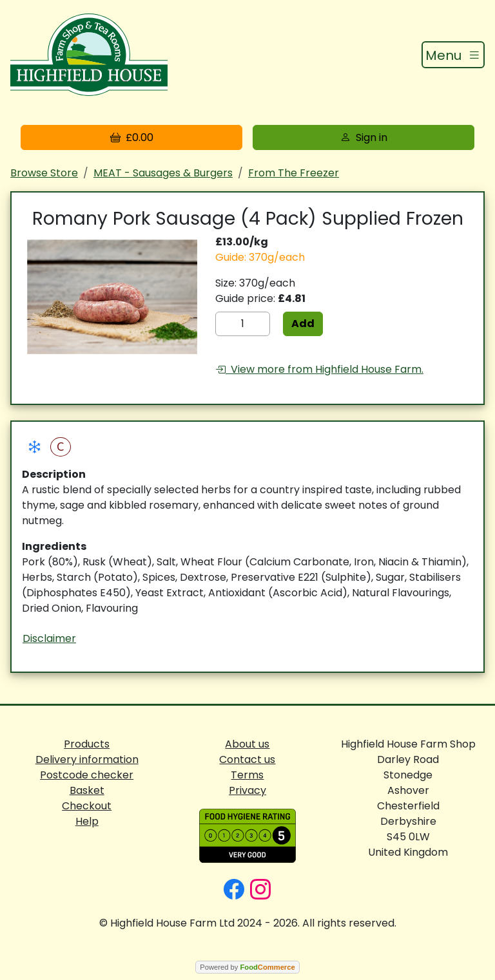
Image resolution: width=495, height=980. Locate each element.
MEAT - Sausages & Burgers (163, 173)
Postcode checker (87, 775)
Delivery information (87, 759)
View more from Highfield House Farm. (319, 369)
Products (87, 744)
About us (247, 744)
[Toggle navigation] (453, 55)
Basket (87, 790)
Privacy (247, 790)
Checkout (87, 806)
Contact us (247, 759)
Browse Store (44, 173)
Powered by (247, 967)
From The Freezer (294, 173)
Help (87, 821)
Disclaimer (49, 638)
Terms (247, 775)
